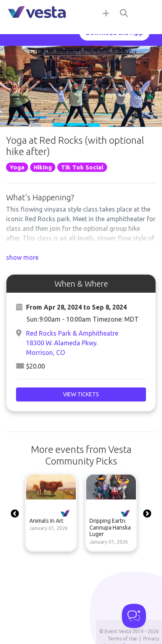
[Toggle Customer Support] (134, 616)
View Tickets (81, 394)
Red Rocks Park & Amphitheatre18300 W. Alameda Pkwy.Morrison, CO (72, 343)
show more (22, 257)
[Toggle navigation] (146, 13)
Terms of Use (122, 639)
